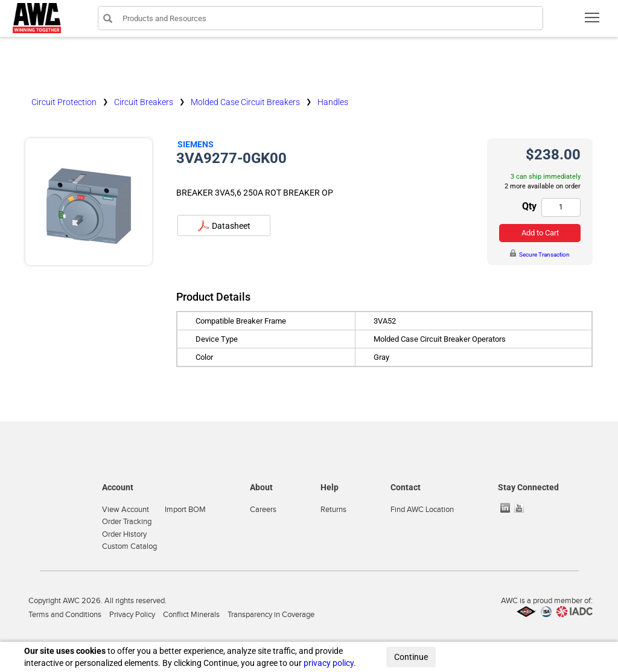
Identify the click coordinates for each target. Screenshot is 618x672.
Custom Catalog (129, 546)
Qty (529, 206)
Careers (263, 510)
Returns (333, 510)
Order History (124, 534)
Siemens (196, 144)
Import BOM (185, 510)
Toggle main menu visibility (593, 21)
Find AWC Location (422, 510)
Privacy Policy (132, 615)
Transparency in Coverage (271, 615)
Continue (411, 657)
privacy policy (329, 663)
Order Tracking (127, 522)
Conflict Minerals (191, 615)
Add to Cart (540, 233)
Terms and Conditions (65, 615)
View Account (126, 510)
